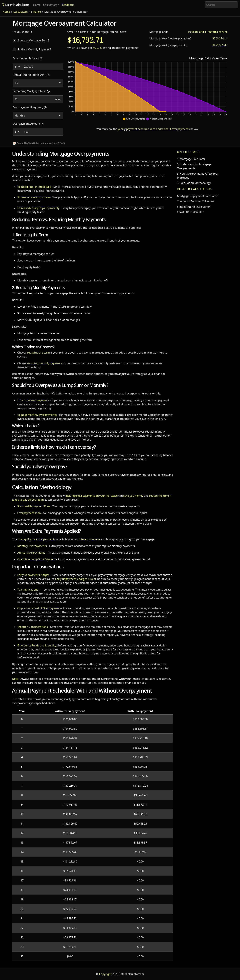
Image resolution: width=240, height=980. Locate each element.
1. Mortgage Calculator (191, 159)
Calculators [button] (50, 5)
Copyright (105, 974)
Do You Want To (23, 32)
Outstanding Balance (27, 58)
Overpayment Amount (28, 124)
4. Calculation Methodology (194, 183)
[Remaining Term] (33, 99)
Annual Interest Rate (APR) (31, 75)
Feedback (68, 5)
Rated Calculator (16, 5)
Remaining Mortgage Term (31, 91)
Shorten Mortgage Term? (34, 40)
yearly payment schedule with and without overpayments (154, 129)
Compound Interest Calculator (196, 201)
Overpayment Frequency (30, 107)
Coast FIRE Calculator (190, 212)
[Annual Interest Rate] (35, 83)
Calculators (21, 12)
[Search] (221, 5)
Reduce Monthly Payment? (34, 49)
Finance (36, 12)
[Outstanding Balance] (43, 67)
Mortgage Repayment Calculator (197, 196)
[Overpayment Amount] (43, 132)
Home (37, 5)
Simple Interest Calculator (193, 207)
